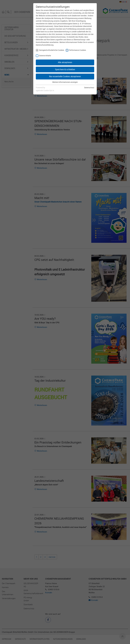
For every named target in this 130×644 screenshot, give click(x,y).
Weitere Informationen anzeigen (65, 82)
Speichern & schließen (65, 69)
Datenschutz (89, 88)
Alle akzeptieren (65, 62)
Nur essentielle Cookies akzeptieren (65, 76)
